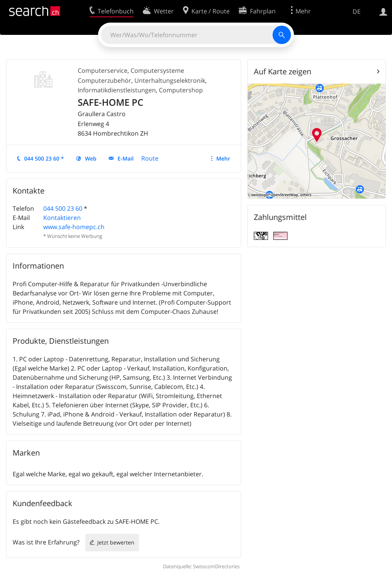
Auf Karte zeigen (283, 71)
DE (357, 11)
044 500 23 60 (63, 208)
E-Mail (126, 158)
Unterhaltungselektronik (170, 80)
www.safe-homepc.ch (74, 227)
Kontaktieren (62, 218)
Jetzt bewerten (116, 542)
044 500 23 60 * (44, 158)
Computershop (181, 90)
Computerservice (103, 71)
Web (91, 158)
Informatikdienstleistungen (117, 90)
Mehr (223, 158)
